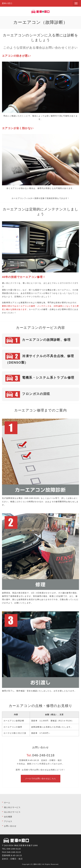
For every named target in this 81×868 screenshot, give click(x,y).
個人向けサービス (12, 807)
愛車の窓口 (7, 3)
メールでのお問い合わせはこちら (41, 779)
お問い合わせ (10, 826)
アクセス (8, 821)
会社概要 (8, 817)
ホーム (7, 803)
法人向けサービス (12, 812)
